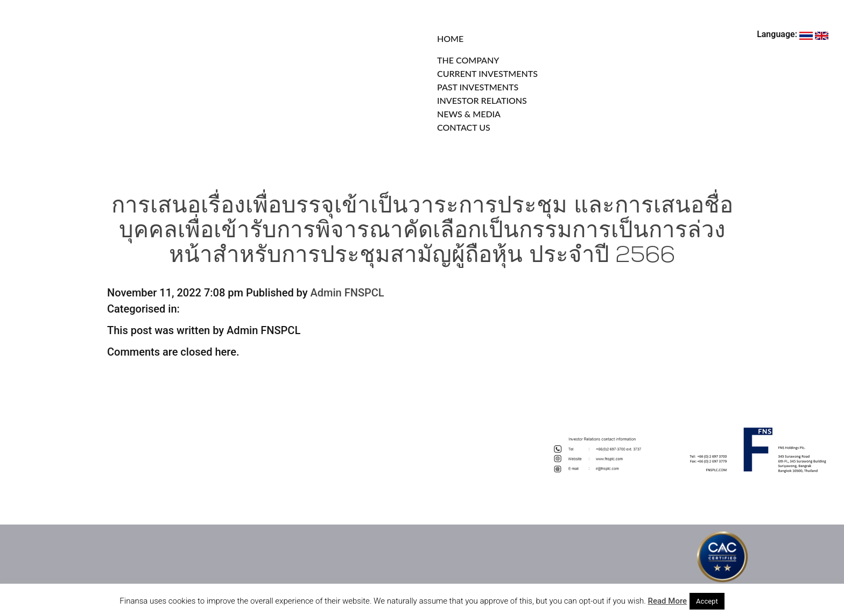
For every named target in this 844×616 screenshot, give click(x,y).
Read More (668, 601)
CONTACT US (464, 127)
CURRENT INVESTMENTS (487, 73)
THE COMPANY (468, 60)
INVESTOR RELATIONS (482, 100)
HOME (450, 38)
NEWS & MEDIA (469, 114)
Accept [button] (707, 601)
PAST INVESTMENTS (478, 87)
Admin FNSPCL (347, 293)
